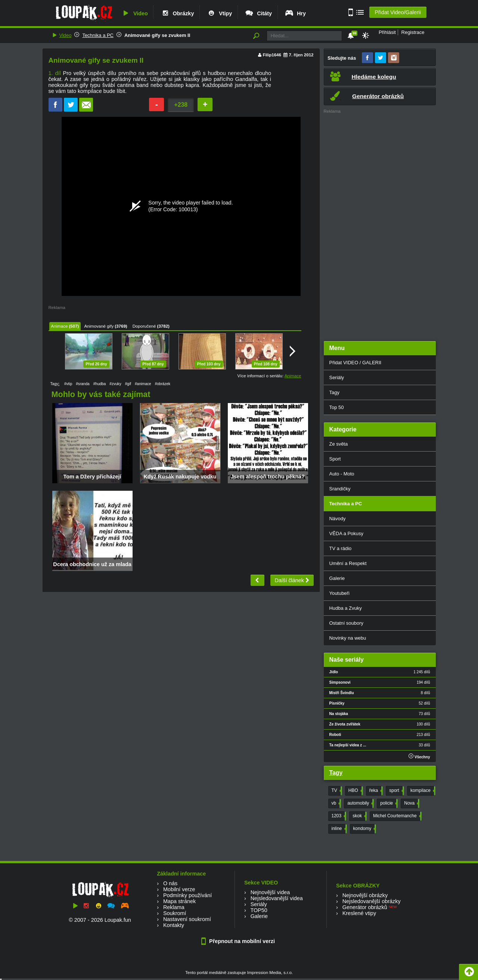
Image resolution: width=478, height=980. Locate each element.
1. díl (55, 73)
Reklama (174, 907)
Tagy (334, 392)
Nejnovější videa (270, 892)
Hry (295, 13)
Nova (411, 803)
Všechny (419, 756)
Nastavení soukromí (187, 919)
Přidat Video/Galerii (398, 12)
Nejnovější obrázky (365, 895)
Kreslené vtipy (359, 913)
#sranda (83, 384)
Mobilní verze (179, 889)
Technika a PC (98, 35)
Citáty (258, 13)
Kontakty (174, 925)
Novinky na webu (348, 638)
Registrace (413, 32)
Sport (335, 459)
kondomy (364, 829)
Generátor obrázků (365, 907)
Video (134, 13)
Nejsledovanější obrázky (372, 901)
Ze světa (339, 444)
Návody (338, 519)
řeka (375, 791)
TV (336, 791)
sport (396, 791)
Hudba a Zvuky (346, 608)
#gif (128, 384)
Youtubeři (339, 593)
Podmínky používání (187, 895)
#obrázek (163, 384)
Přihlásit (387, 32)
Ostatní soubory (346, 623)
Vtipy (219, 13)
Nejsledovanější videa (277, 898)
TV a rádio (341, 548)
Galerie (337, 578)
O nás (170, 883)
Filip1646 (272, 55)
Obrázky (177, 13)
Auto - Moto (342, 474)
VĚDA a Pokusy (346, 533)
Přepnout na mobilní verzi (239, 941)
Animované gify (99, 326)
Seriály (337, 377)
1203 (338, 816)
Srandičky (340, 489)
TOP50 (259, 910)
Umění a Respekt (348, 563)
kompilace (422, 791)
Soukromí (175, 913)
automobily (360, 803)
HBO (355, 791)
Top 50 (337, 407)
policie (388, 803)
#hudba (100, 384)
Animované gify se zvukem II (157, 35)
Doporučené (144, 326)
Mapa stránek (179, 901)
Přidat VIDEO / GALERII (356, 363)
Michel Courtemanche (397, 816)
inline (339, 829)
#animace (143, 384)
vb (336, 803)
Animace (60, 326)
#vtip (68, 384)
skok (359, 816)
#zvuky (115, 384)
